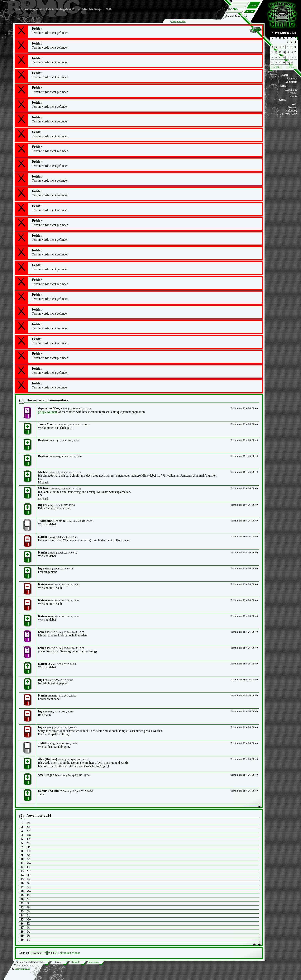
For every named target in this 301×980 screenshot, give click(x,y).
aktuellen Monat (70, 953)
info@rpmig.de (22, 969)
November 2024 (284, 33)
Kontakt (293, 107)
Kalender (181, 21)
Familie (293, 96)
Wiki (294, 104)
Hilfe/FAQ (291, 111)
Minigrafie (291, 82)
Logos (58, 962)
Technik (293, 93)
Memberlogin (290, 114)
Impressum (93, 962)
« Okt (276, 67)
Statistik (75, 962)
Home (174, 21)
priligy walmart (48, 412)
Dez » (291, 67)
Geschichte (291, 90)
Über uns (292, 78)
